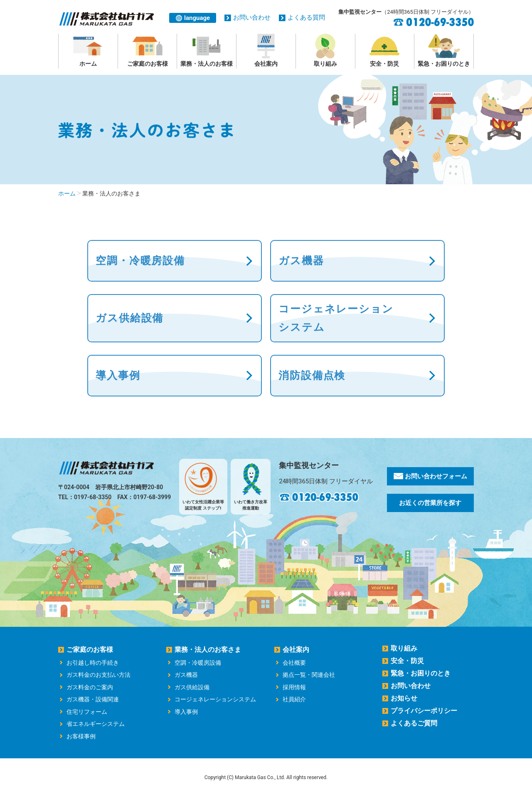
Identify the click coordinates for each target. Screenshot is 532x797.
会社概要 (294, 663)
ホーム (88, 50)
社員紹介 (294, 699)
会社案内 (266, 50)
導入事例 (118, 375)
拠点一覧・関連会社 (309, 675)
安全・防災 (385, 50)
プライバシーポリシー (424, 711)
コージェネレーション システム (336, 318)
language (197, 18)
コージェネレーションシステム (215, 699)
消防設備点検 (312, 375)
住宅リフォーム (87, 712)
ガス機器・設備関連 (93, 699)
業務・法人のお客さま (208, 650)
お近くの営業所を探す (430, 503)
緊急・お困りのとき (444, 50)
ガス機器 (301, 261)
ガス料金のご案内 (90, 687)
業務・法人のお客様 (207, 50)
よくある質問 (306, 17)
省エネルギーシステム (96, 724)
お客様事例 (81, 736)
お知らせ (404, 698)
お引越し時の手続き (93, 663)
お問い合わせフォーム (431, 476)
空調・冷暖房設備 (140, 261)
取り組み (325, 50)
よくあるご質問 (414, 723)
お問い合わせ (252, 17)
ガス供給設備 (129, 318)
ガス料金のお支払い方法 (99, 675)
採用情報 (294, 687)
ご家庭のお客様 (148, 50)
